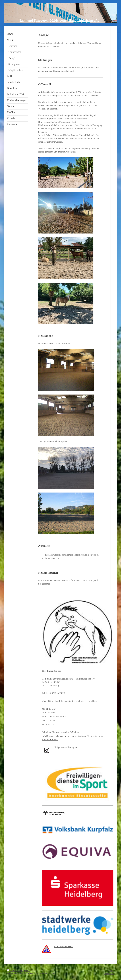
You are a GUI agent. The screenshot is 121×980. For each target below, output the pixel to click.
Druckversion (15, 971)
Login (111, 971)
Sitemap (28, 971)
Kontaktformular (50, 739)
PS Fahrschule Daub (64, 946)
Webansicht (109, 974)
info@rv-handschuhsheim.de (56, 736)
